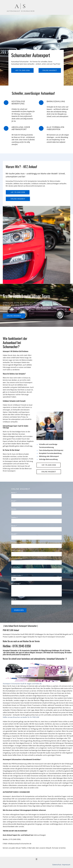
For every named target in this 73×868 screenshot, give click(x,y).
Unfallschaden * (17, 575)
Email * (14, 501)
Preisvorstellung (17, 551)
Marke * (14, 526)
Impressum (66, 865)
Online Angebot (50, 70)
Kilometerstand (17, 559)
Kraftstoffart (16, 567)
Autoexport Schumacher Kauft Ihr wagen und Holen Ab (22, 684)
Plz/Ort (14, 509)
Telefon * (14, 517)
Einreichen (19, 610)
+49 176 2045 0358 (22, 70)
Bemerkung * (16, 584)
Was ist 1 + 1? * (17, 599)
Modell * (14, 534)
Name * (14, 493)
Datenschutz (57, 865)
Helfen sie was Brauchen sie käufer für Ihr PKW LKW (21, 717)
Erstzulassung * (17, 542)
